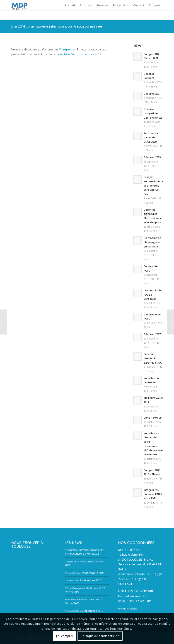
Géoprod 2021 (72, 580)
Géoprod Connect (74, 573)
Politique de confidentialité (100, 636)
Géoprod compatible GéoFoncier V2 (83, 588)
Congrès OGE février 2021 (78, 562)
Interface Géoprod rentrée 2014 (79, 54)
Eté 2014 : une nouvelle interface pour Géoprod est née (57, 26)
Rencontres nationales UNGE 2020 (82, 599)
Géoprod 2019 (72, 611)
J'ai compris (64, 636)
